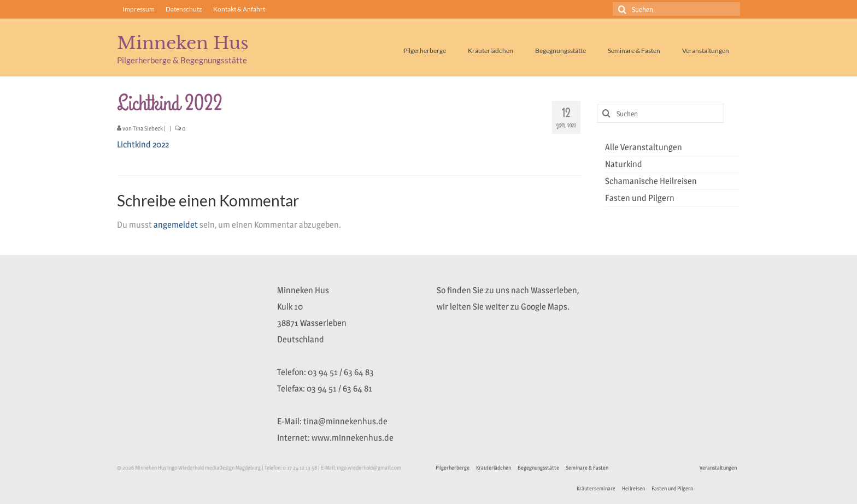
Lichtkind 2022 (143, 144)
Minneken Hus (183, 43)
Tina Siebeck (148, 128)
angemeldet (176, 225)
